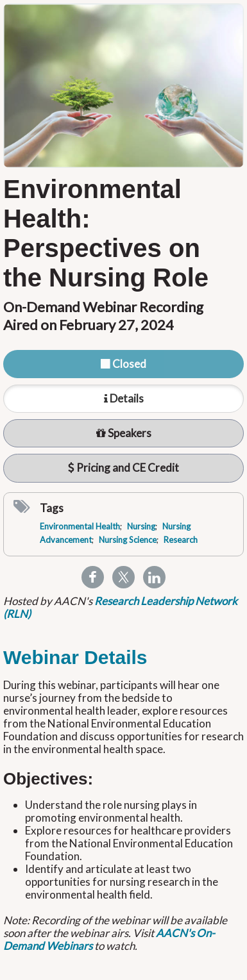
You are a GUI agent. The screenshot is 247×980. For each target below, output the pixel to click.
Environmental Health (80, 526)
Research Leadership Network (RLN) (120, 607)
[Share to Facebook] (93, 577)
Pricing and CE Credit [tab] (123, 468)
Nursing (141, 526)
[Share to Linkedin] (154, 577)
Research (181, 540)
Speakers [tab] (124, 433)
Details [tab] (124, 398)
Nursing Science (128, 540)
